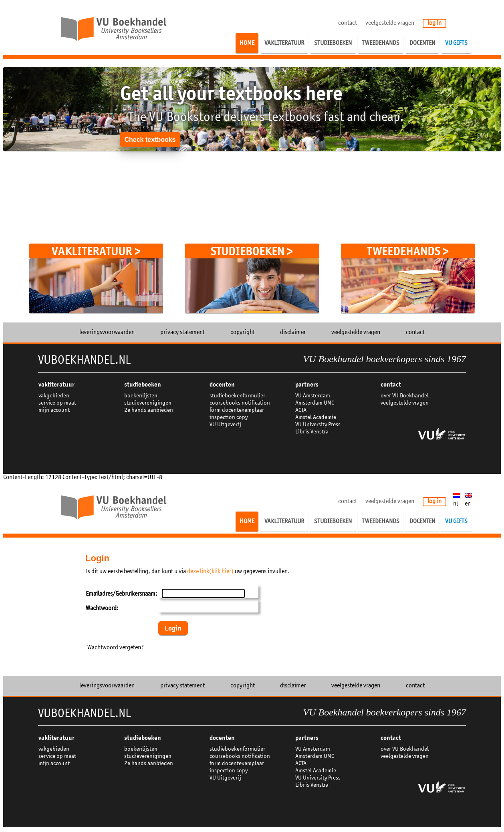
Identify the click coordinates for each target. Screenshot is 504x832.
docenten (222, 385)
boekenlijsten (141, 396)
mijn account (54, 410)
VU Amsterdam (313, 396)
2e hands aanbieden (149, 410)
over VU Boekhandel (405, 396)
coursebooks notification (240, 403)
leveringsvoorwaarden (107, 332)
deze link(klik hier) (210, 572)
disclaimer (293, 332)
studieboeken (143, 385)
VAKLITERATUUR (56, 385)
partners (307, 385)
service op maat (57, 403)
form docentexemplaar (237, 410)
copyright (243, 332)
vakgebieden (54, 396)
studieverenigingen (148, 403)
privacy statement (182, 332)
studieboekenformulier (237, 396)
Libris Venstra (312, 432)
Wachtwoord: (102, 608)
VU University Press (318, 425)
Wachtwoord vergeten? (116, 648)
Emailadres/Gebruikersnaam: (122, 594)
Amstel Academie (316, 418)
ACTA (301, 410)
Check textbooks (150, 140)
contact (348, 23)
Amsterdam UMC (315, 403)
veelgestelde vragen (390, 23)
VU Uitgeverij (225, 425)
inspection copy (229, 418)
